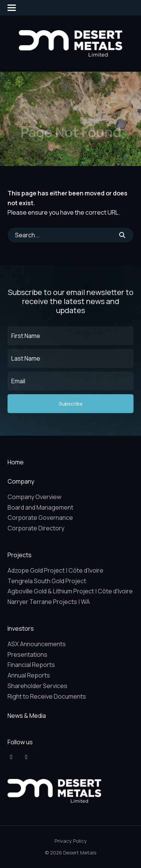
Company (21, 481)
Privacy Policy (71, 841)
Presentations (27, 654)
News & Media (27, 716)
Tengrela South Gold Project (47, 581)
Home (16, 462)
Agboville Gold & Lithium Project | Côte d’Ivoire (70, 591)
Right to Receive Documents (47, 696)
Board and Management (40, 507)
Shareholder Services (37, 686)
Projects (20, 555)
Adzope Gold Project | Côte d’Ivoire (55, 570)
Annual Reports (29, 675)
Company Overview (34, 497)
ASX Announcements (37, 644)
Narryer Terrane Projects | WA (49, 602)
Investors (21, 628)
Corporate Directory (36, 528)
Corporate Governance (40, 518)
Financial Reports (31, 665)
